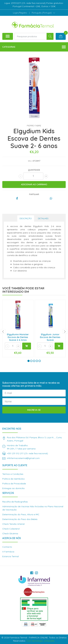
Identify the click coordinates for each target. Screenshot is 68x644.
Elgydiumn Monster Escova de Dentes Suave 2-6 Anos (18, 337)
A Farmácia (8, 552)
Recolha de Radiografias (15, 502)
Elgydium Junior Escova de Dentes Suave (50, 337)
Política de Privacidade (14, 484)
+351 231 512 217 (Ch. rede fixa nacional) (27, 453)
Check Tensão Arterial (13, 524)
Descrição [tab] (26, 218)
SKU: (30, 161)
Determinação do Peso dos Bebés (20, 519)
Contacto (7, 547)
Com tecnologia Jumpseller (40, 641)
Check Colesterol (11, 529)
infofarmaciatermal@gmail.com (23, 458)
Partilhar (34, 194)
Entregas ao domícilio (13, 488)
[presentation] (3, 331)
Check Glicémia (10, 533)
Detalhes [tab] (43, 218)
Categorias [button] (34, 47)
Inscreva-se (34, 410)
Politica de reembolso (13, 479)
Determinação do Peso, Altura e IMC (21, 514)
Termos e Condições (13, 474)
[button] (43, 13)
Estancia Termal (10, 556)
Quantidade (34, 170)
